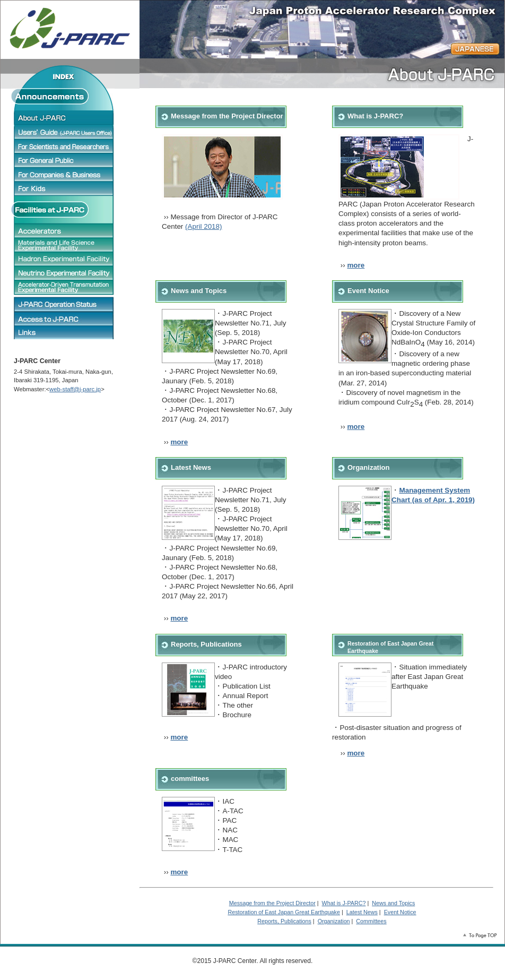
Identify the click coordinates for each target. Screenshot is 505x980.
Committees (371, 921)
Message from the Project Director (272, 903)
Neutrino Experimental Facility (64, 273)
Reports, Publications (206, 644)
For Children (64, 188)
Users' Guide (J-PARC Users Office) (64, 132)
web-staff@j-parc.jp (75, 389)
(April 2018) (203, 226)
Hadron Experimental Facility (64, 259)
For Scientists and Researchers (64, 146)
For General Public (64, 160)
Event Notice (368, 291)
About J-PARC (64, 117)
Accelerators (64, 230)
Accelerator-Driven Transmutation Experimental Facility (64, 287)
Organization (368, 467)
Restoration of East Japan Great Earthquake (284, 912)
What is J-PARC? (375, 116)
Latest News (191, 467)
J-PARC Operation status (64, 304)
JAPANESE (475, 49)
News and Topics (199, 291)
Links (64, 332)
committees (190, 779)
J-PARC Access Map (64, 319)
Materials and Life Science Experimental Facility (64, 245)
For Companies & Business (64, 174)
